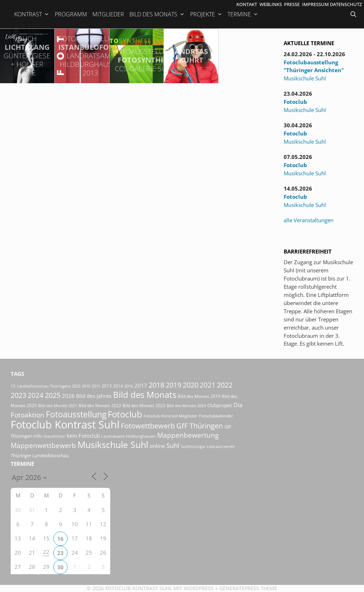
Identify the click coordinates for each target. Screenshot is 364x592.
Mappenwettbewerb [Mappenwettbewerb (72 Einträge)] (43, 445)
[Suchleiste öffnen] (354, 14)
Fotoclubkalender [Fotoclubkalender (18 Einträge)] (216, 416)
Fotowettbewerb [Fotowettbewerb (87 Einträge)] (148, 426)
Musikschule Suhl (305, 78)
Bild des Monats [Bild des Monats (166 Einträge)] (145, 394)
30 (60, 567)
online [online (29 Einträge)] (157, 446)
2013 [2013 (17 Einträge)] (107, 386)
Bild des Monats (157, 14)
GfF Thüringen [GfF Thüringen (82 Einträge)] (200, 426)
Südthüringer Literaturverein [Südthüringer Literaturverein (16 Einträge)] (208, 446)
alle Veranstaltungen (309, 220)
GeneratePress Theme (248, 588)
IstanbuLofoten (90, 56)
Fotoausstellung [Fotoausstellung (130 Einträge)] (76, 414)
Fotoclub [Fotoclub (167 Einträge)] (125, 414)
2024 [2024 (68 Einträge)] (36, 395)
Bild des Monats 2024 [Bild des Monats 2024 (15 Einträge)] (186, 406)
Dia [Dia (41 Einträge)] (238, 405)
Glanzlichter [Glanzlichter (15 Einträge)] (54, 436)
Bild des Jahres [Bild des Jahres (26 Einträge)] (94, 396)
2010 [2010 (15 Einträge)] (86, 386)
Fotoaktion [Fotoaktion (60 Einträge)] (28, 415)
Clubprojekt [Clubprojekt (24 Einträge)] (220, 405)
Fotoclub (295, 102)
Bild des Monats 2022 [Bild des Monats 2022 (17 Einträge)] (100, 406)
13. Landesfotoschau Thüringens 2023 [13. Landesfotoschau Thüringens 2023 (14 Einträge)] (45, 386)
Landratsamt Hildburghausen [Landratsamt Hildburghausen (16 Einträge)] (129, 436)
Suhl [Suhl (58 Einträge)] (173, 445)
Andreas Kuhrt (191, 56)
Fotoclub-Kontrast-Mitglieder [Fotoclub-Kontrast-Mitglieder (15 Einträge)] (171, 416)
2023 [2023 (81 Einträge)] (18, 395)
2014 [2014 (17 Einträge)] (118, 386)
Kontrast (32, 14)
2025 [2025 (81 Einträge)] (53, 395)
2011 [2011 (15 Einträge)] (96, 386)
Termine (243, 14)
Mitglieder (108, 14)
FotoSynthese (145, 56)
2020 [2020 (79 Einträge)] (191, 385)
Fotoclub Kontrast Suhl (139, 588)
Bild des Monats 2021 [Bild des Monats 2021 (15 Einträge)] (58, 406)
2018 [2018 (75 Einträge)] (156, 385)
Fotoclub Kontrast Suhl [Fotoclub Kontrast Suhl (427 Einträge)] (65, 425)
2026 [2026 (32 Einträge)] (68, 396)
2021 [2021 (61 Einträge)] (208, 385)
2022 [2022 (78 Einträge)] (225, 385)
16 (60, 539)
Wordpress (199, 588)
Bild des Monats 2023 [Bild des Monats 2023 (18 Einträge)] (144, 406)
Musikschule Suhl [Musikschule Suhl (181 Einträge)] (113, 445)
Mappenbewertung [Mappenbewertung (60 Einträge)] (188, 435)
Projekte (206, 14)
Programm (71, 14)
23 (60, 553)
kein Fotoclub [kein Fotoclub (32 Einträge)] (83, 436)
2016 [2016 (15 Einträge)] (129, 386)
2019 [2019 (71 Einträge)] (173, 385)
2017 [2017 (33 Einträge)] (141, 385)
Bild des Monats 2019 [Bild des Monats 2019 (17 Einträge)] (199, 396)
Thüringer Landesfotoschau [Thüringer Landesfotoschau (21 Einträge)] (40, 455)
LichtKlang (27, 56)
